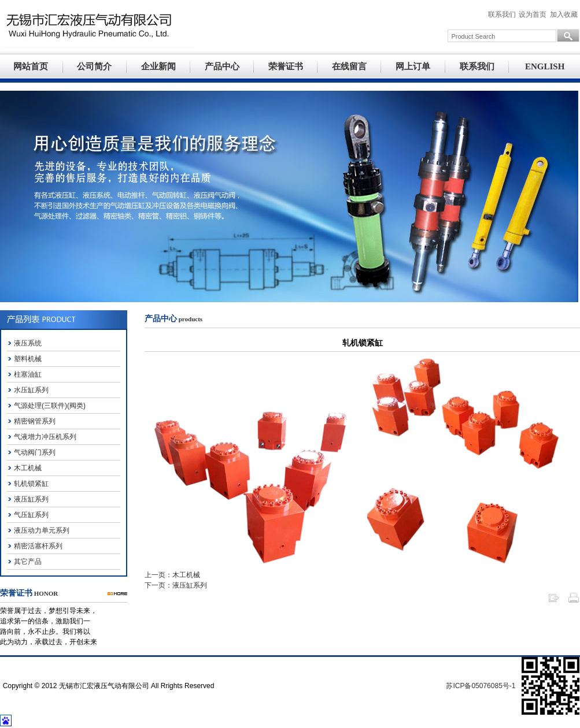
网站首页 (31, 66)
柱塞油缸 (28, 374)
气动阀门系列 (35, 452)
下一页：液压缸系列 (176, 585)
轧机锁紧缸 (31, 484)
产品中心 (222, 66)
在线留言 (349, 66)
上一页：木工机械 (172, 575)
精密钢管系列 (35, 421)
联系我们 (477, 66)
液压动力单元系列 (42, 530)
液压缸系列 (31, 499)
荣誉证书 (286, 66)
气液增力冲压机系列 (45, 437)
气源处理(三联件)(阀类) (50, 406)
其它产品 (28, 562)
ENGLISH (545, 66)
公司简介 (94, 66)
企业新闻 (158, 66)
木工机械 (28, 468)
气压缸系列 (31, 515)
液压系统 (28, 343)
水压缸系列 (31, 390)
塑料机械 (28, 359)
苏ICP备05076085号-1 (481, 686)
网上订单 (413, 66)
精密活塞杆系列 (38, 546)
